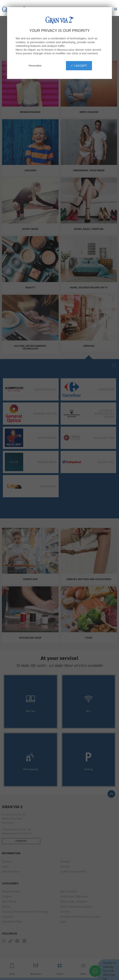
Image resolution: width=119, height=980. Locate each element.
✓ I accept (79, 50)
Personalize (35, 50)
